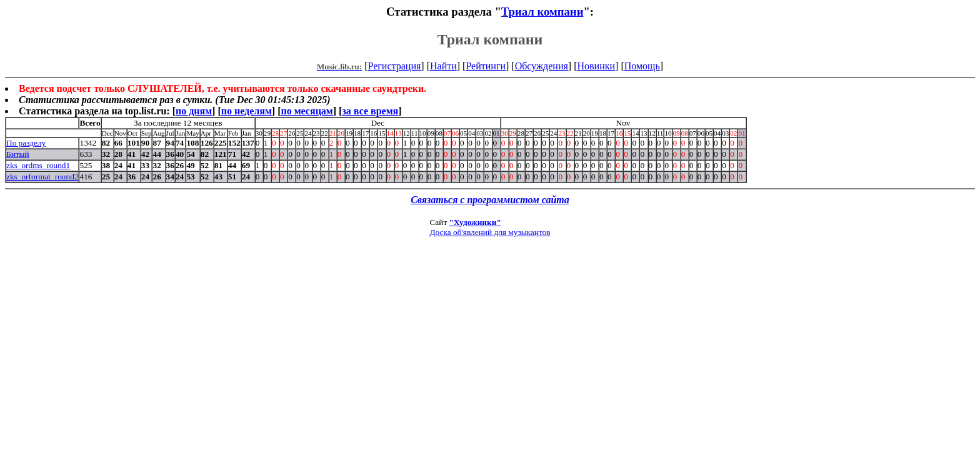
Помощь (642, 66)
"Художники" (475, 222)
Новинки (596, 66)
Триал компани (542, 12)
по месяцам (307, 111)
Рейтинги (486, 66)
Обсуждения (542, 66)
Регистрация (395, 66)
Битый (18, 154)
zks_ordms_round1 (38, 165)
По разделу (26, 143)
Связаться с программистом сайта (490, 200)
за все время (370, 111)
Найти (443, 66)
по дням (194, 111)
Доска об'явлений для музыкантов (490, 232)
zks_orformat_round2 (42, 177)
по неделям (247, 111)
